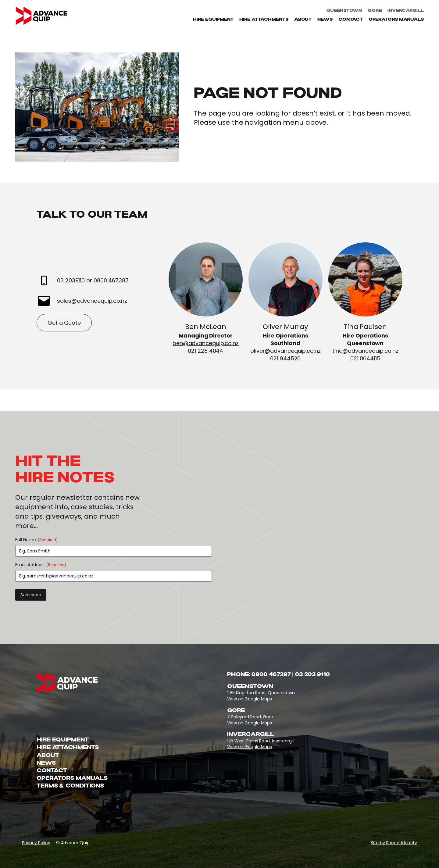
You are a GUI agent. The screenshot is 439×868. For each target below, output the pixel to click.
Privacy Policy (36, 843)
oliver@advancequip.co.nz (286, 351)
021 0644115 (365, 358)
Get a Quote (64, 323)
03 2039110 (71, 280)
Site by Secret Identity (394, 843)
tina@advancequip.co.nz (365, 351)
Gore (375, 11)
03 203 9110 (312, 675)
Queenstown (344, 11)
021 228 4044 (206, 351)
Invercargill (406, 11)
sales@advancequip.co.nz (92, 301)
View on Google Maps (250, 699)
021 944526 (286, 358)
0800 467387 (111, 280)
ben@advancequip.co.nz (206, 343)
